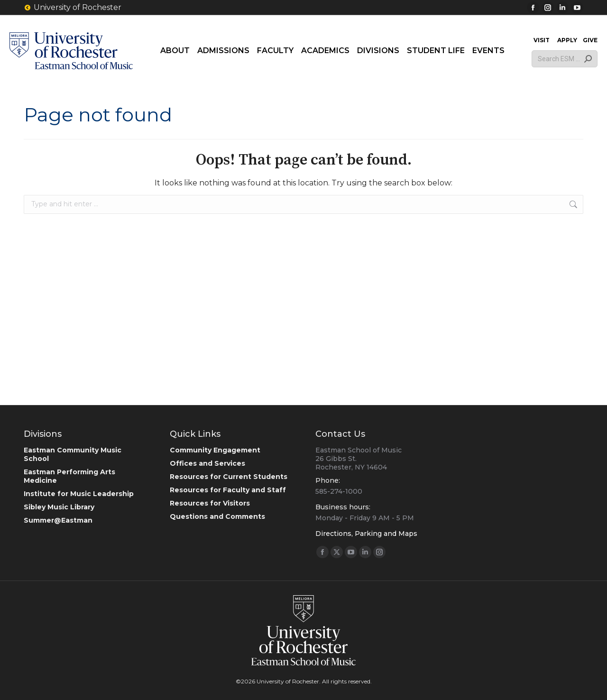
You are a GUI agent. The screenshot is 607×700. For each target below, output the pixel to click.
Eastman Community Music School (73, 454)
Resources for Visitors (210, 503)
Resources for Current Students (229, 477)
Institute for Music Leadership (79, 494)
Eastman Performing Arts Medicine (69, 476)
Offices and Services (207, 463)
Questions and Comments (217, 516)
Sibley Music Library (59, 507)
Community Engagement (215, 450)
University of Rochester (73, 8)
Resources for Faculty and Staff (228, 490)
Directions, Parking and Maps (366, 534)
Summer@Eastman (58, 520)
